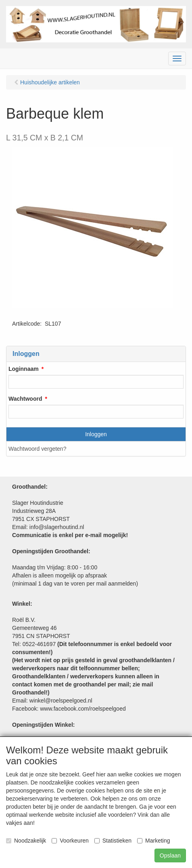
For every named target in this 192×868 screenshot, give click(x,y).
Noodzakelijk (26, 841)
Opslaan (170, 855)
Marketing (153, 841)
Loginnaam (24, 369)
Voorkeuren (70, 841)
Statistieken (113, 841)
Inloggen (96, 434)
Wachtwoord (25, 399)
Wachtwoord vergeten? (37, 449)
